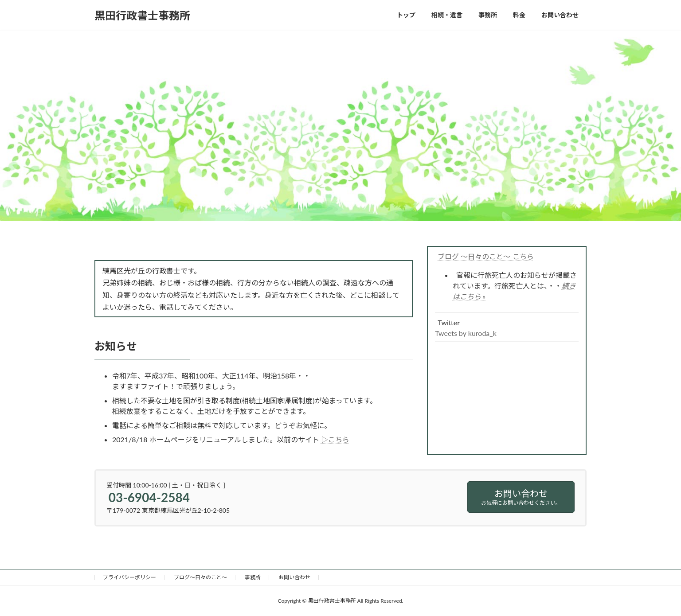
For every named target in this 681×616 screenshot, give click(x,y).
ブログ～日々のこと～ (200, 577)
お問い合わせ (294, 577)
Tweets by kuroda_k (466, 333)
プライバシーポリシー (129, 577)
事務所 (253, 577)
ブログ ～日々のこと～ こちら (485, 256)
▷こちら (335, 439)
